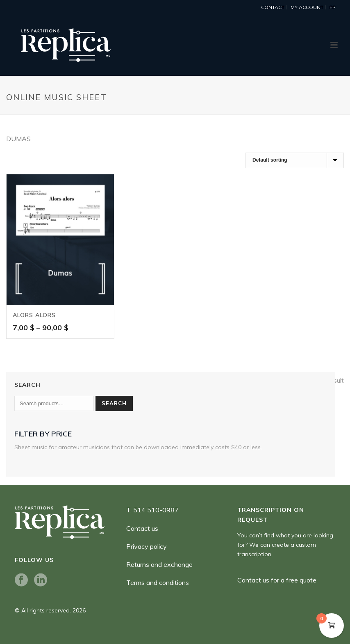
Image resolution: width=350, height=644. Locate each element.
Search (114, 403)
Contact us (142, 528)
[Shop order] (295, 160)
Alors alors (34, 315)
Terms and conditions (158, 582)
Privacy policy (147, 546)
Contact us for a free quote (277, 580)
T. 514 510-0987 (152, 510)
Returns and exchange (159, 564)
